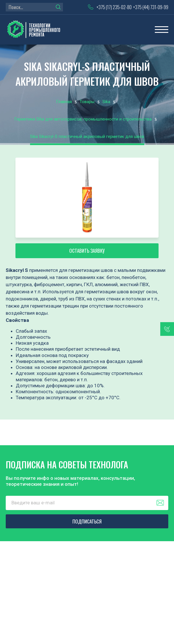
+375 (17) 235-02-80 (114, 7)
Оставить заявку (87, 251)
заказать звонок (167, 329)
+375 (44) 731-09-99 (151, 7)
